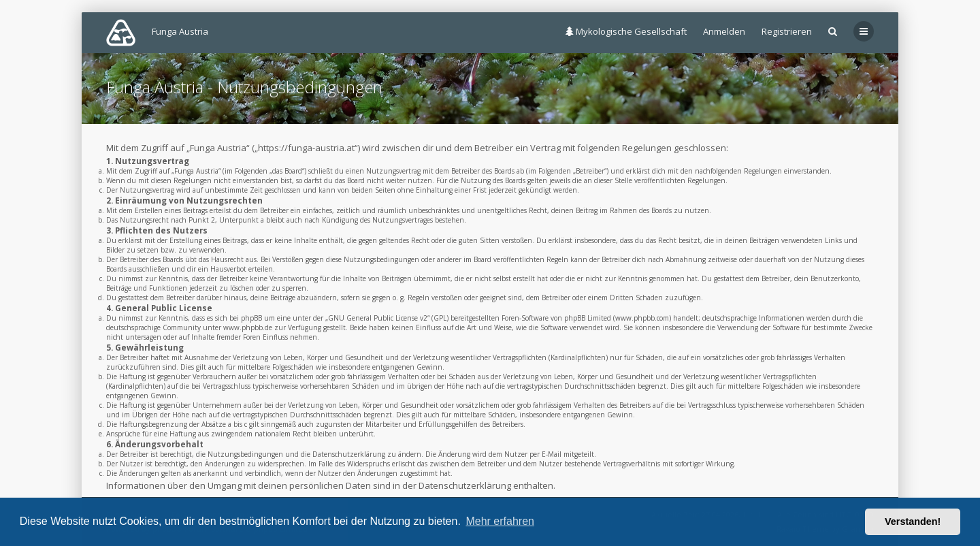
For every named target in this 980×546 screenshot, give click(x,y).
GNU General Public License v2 (378, 318)
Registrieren (787, 31)
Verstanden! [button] (913, 521)
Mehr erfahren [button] (500, 521)
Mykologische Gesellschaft (626, 31)
